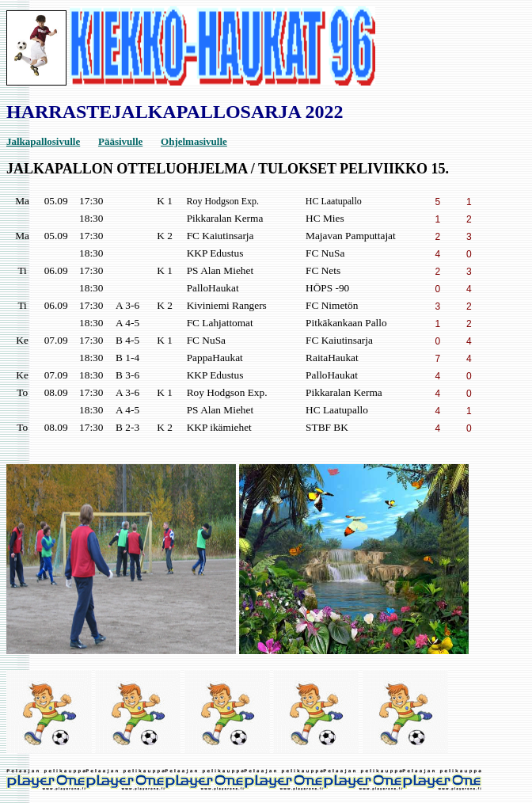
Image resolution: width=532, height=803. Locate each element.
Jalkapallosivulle (43, 141)
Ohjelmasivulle (194, 141)
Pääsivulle (120, 141)
